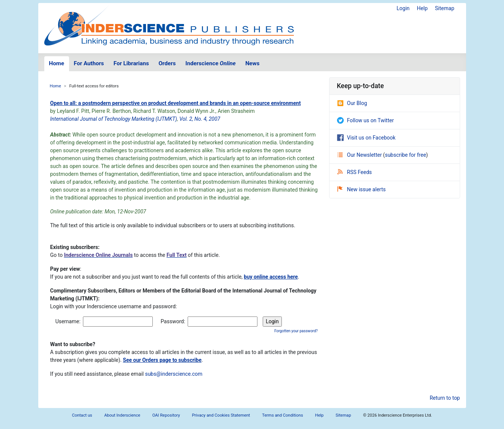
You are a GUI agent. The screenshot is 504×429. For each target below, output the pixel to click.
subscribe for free (406, 155)
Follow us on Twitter (366, 120)
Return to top (445, 398)
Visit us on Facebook (366, 138)
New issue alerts (362, 189)
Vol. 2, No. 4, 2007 (200, 119)
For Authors (89, 63)
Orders (167, 63)
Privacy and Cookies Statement (221, 415)
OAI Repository (166, 415)
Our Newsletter (360, 155)
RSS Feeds (355, 172)
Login (403, 8)
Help (422, 8)
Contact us (82, 415)
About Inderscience (122, 415)
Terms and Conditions (282, 415)
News (253, 63)
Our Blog (352, 103)
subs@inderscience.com (174, 374)
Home (56, 63)
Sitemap (445, 8)
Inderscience (211, 63)
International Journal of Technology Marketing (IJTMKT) (114, 119)
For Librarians (131, 63)
